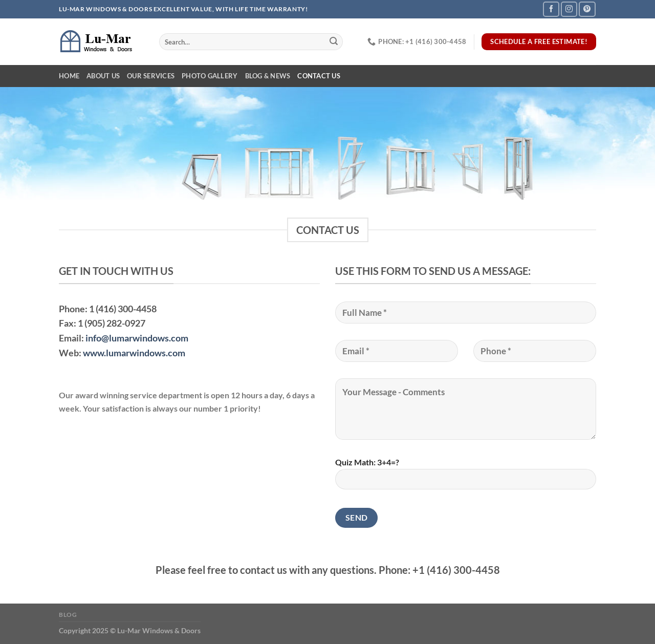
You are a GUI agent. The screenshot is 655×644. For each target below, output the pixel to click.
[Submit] (334, 42)
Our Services (151, 76)
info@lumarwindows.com (137, 338)
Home (69, 76)
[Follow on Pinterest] (587, 9)
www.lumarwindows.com (134, 353)
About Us (103, 76)
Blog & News (268, 76)
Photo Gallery (210, 76)
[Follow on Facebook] (551, 9)
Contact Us (319, 76)
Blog (68, 615)
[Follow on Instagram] (569, 9)
